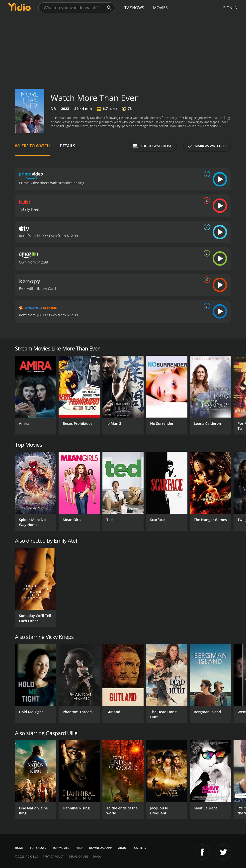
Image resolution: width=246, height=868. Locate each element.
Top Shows (38, 848)
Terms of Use (78, 856)
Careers (140, 848)
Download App (100, 848)
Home (19, 848)
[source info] (206, 174)
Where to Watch (32, 146)
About (123, 848)
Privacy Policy (53, 856)
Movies (160, 8)
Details (68, 146)
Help (79, 848)
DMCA (97, 856)
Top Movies (61, 848)
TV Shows (134, 8)
